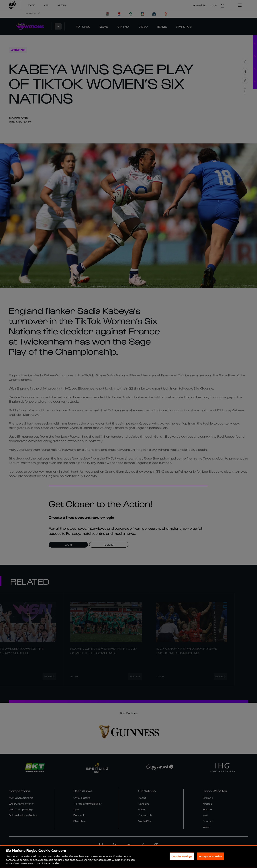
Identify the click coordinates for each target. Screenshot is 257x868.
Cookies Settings (182, 856)
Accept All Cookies (210, 856)
